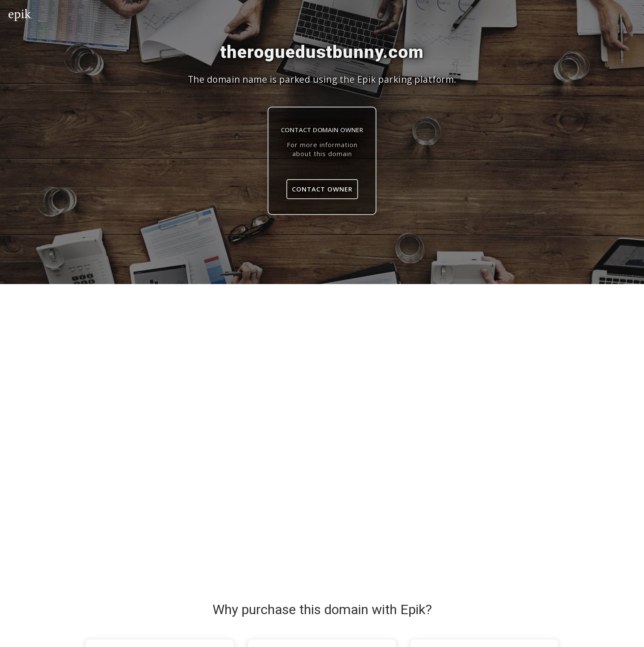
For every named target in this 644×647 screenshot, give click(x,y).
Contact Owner (322, 189)
